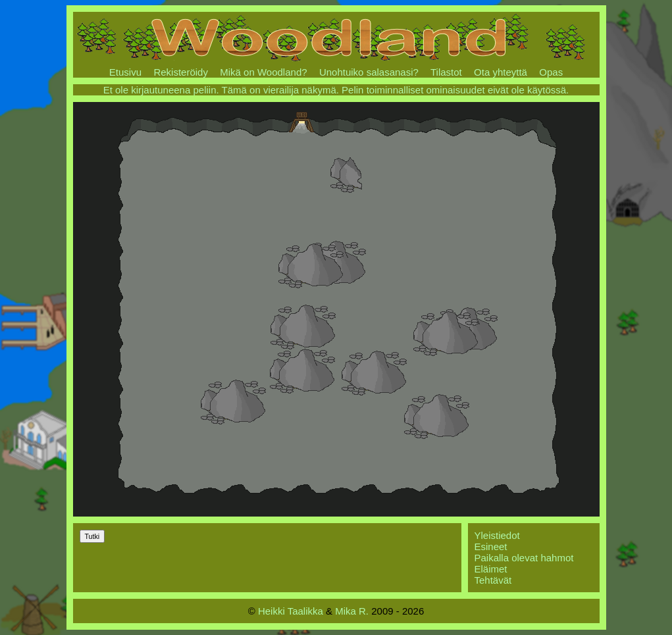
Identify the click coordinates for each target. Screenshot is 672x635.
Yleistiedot (497, 535)
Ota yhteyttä (501, 72)
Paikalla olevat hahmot (524, 558)
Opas (551, 72)
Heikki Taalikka (291, 611)
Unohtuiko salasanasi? (369, 72)
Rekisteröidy (181, 72)
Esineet (491, 546)
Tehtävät (493, 580)
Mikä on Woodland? (263, 72)
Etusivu (125, 72)
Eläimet (491, 569)
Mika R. (352, 611)
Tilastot (446, 72)
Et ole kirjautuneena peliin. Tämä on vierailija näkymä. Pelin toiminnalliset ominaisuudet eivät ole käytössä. (336, 90)
